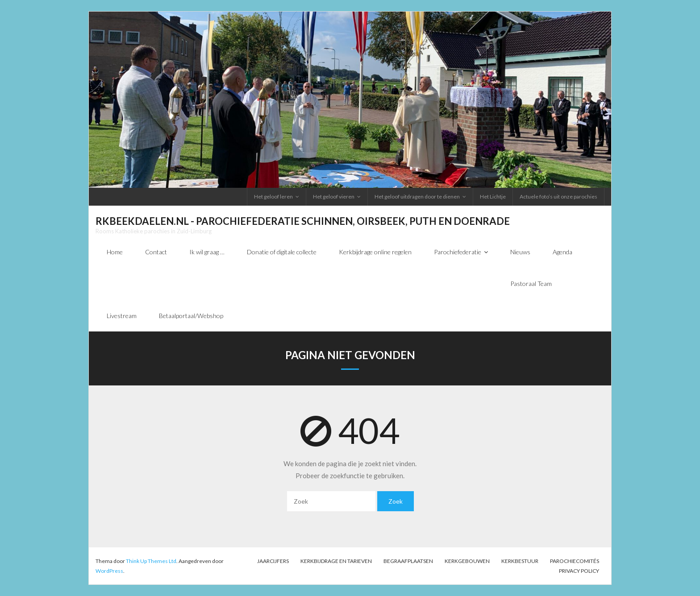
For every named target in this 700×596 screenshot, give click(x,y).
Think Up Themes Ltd (151, 561)
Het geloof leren (273, 197)
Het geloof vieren (334, 197)
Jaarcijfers (273, 561)
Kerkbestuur (520, 561)
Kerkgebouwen (467, 561)
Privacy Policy (579, 571)
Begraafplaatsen (408, 561)
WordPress (109, 571)
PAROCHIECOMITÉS (575, 561)
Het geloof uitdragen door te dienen (417, 197)
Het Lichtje (493, 197)
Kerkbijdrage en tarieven (336, 561)
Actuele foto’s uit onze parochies (558, 197)
